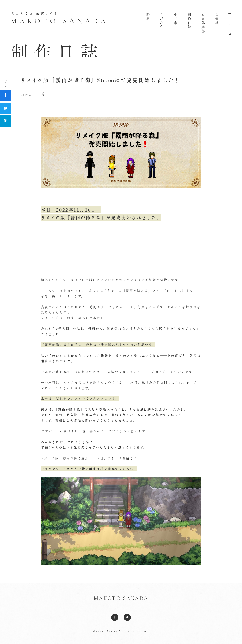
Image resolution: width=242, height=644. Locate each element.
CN (230, 33)
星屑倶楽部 (203, 23)
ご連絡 (217, 19)
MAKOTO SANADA (121, 598)
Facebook (6, 95)
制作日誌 (189, 21)
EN (230, 23)
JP (230, 15)
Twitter (6, 108)
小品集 (175, 19)
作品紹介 (162, 21)
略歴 (148, 17)
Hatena (6, 121)
